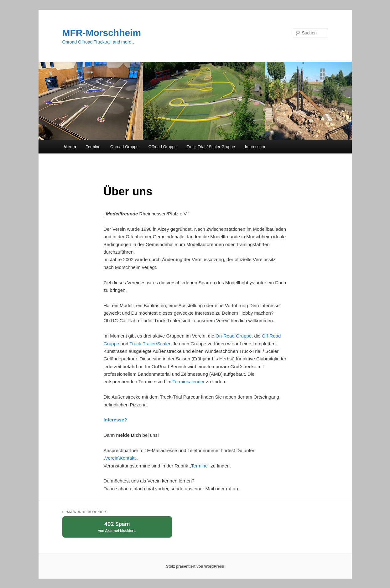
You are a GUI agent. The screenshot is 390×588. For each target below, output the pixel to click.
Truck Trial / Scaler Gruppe (211, 147)
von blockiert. (117, 526)
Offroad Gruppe (163, 147)
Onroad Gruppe (124, 147)
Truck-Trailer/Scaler (150, 344)
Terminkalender (189, 382)
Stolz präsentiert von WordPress (195, 566)
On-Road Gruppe (234, 336)
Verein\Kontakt (120, 458)
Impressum (255, 147)
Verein (70, 147)
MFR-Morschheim (102, 33)
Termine (93, 147)
